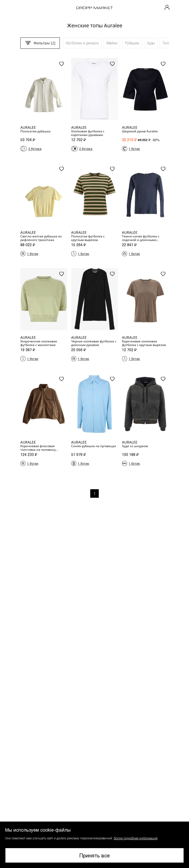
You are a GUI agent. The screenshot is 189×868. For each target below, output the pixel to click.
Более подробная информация (136, 838)
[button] (94, 845)
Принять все (95, 855)
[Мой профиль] (167, 8)
